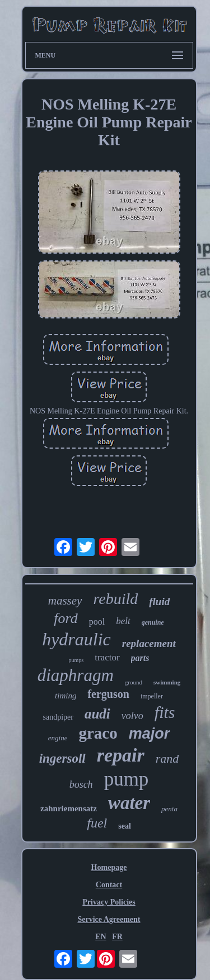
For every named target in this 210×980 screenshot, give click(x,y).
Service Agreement (109, 919)
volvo (132, 716)
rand (167, 758)
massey (65, 601)
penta (169, 809)
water (129, 803)
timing (66, 696)
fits (165, 712)
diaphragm (76, 675)
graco (98, 733)
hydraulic (76, 639)
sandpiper (58, 717)
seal (125, 826)
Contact (109, 885)
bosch (81, 784)
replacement (149, 643)
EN (101, 937)
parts (140, 658)
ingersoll (62, 758)
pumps (76, 660)
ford (66, 618)
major (150, 734)
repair (121, 755)
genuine (153, 622)
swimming (167, 682)
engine (58, 738)
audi (97, 714)
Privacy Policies (109, 902)
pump (127, 779)
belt (123, 621)
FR (117, 937)
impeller (152, 696)
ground (134, 682)
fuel (97, 823)
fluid (159, 601)
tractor (107, 657)
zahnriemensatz (69, 808)
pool (97, 622)
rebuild (115, 599)
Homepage (109, 867)
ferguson (108, 694)
